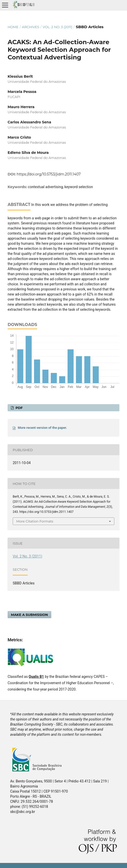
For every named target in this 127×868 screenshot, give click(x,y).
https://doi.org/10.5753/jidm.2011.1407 (49, 174)
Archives (30, 27)
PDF (19, 408)
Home (13, 27)
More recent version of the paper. (42, 428)
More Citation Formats (35, 521)
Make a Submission (29, 615)
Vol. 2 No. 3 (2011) (58, 27)
